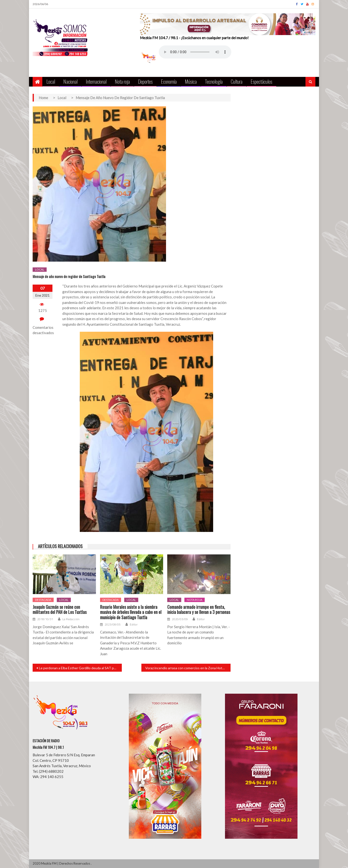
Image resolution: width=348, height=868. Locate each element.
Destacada (43, 600)
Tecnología (214, 81)
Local (51, 81)
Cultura (237, 81)
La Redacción (71, 619)
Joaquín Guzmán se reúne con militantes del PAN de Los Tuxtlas (60, 610)
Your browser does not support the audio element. (195, 52)
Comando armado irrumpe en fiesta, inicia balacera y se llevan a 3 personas (199, 610)
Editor (134, 625)
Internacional (96, 81)
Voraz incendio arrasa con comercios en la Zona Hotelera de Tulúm (188, 668)
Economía (169, 81)
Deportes (145, 81)
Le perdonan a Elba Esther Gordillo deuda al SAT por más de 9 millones (80, 668)
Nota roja (122, 81)
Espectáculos (261, 81)
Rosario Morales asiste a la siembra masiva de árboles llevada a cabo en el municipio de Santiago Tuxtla (131, 612)
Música (191, 81)
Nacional (70, 81)
